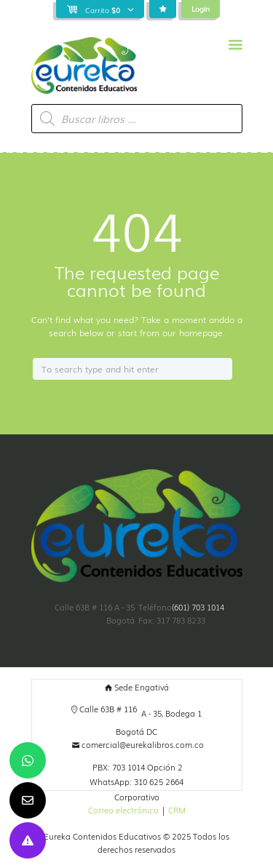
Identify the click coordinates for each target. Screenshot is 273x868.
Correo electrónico (123, 810)
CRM (177, 810)
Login (201, 8)
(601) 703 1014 (198, 607)
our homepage (193, 333)
